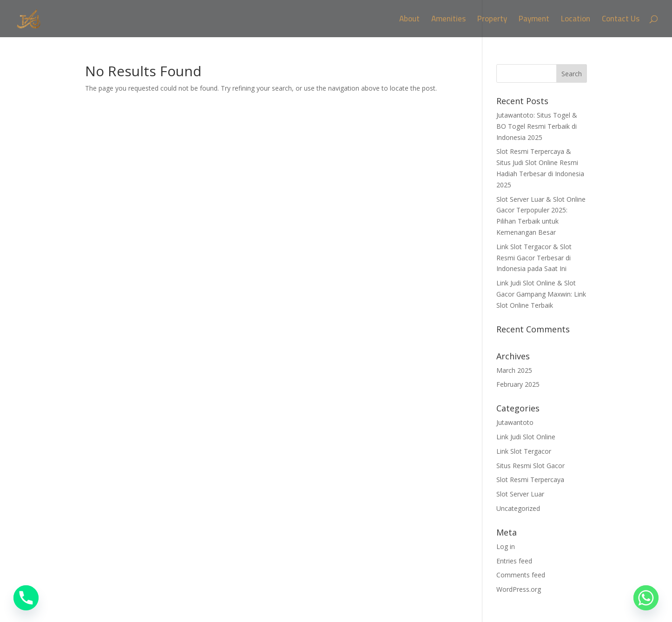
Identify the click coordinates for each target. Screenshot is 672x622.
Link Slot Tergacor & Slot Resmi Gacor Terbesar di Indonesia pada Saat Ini (534, 258)
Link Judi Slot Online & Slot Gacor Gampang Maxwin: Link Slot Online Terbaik (541, 294)
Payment (534, 21)
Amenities (448, 21)
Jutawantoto (515, 422)
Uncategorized (518, 508)
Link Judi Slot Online (526, 437)
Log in (506, 546)
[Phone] (26, 598)
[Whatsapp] (646, 598)
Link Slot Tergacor (524, 451)
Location (576, 21)
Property (492, 21)
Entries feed (514, 561)
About (409, 21)
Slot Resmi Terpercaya (530, 480)
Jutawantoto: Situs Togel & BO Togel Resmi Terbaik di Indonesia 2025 (537, 126)
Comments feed (521, 575)
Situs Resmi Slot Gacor (530, 466)
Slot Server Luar (520, 494)
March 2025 (514, 370)
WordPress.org (519, 589)
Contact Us (621, 21)
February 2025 (518, 384)
